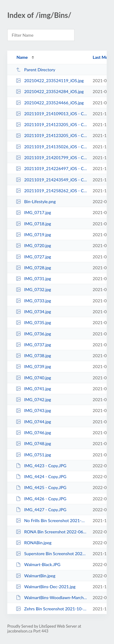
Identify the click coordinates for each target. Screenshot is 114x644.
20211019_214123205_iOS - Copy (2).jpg (51, 124)
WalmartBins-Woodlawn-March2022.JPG (51, 597)
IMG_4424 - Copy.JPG (41, 476)
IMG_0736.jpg (33, 334)
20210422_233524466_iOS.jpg (50, 103)
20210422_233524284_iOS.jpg (50, 91)
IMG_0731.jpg (33, 278)
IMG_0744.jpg (33, 422)
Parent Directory (36, 70)
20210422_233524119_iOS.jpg (50, 80)
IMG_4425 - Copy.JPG (41, 487)
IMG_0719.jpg (33, 235)
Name (22, 57)
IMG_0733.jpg (33, 301)
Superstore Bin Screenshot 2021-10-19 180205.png (51, 553)
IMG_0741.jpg (33, 389)
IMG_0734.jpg (33, 312)
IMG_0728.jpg (33, 268)
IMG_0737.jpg (33, 345)
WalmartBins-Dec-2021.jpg (46, 587)
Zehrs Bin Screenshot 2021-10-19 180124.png (51, 609)
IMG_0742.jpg (33, 399)
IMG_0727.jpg (33, 257)
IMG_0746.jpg (33, 433)
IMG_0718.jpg (33, 224)
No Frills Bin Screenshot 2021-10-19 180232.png (51, 520)
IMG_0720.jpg (33, 245)
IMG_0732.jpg (33, 289)
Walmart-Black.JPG (38, 564)
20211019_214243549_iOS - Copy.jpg (51, 180)
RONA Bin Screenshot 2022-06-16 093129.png (51, 532)
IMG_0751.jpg (33, 455)
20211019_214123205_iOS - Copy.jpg (51, 135)
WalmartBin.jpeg (36, 576)
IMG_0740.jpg (33, 378)
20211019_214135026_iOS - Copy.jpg (51, 147)
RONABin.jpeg (34, 543)
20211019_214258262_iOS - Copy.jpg (51, 191)
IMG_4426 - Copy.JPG (41, 499)
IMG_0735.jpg (33, 322)
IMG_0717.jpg (33, 212)
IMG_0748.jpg (33, 443)
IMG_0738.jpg (33, 356)
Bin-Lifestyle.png (36, 201)
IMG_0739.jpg (33, 366)
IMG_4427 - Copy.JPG (41, 510)
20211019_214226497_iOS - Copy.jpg (51, 168)
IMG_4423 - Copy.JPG (41, 466)
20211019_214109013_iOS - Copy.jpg (51, 114)
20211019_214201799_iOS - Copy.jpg (51, 158)
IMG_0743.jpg (33, 410)
